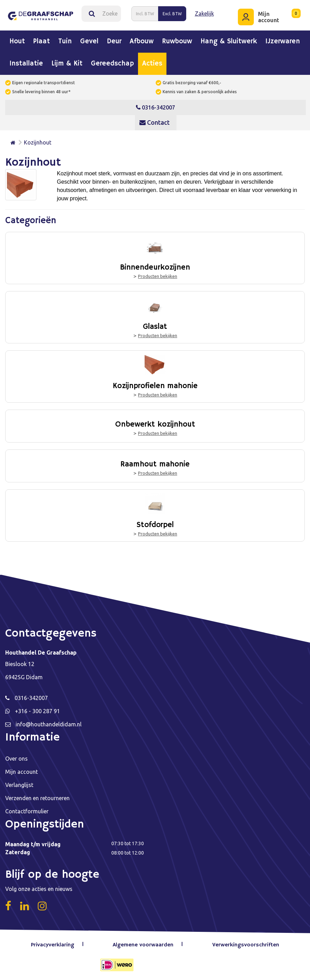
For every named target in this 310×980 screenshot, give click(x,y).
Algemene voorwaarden (143, 945)
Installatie (26, 64)
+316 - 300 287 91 (37, 711)
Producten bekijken (158, 276)
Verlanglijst (19, 785)
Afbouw (142, 42)
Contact (154, 122)
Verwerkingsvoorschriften (246, 945)
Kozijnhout (38, 142)
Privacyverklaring (53, 945)
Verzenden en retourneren (37, 798)
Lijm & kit (67, 64)
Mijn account (21, 771)
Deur (114, 42)
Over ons (16, 758)
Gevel (89, 42)
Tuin (65, 42)
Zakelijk (204, 14)
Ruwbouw (177, 42)
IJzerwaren (283, 42)
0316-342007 (156, 107)
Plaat (42, 42)
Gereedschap (112, 64)
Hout (17, 42)
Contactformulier (27, 811)
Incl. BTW (145, 13)
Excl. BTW (172, 13)
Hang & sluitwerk (229, 42)
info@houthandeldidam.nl (49, 724)
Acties (152, 64)
